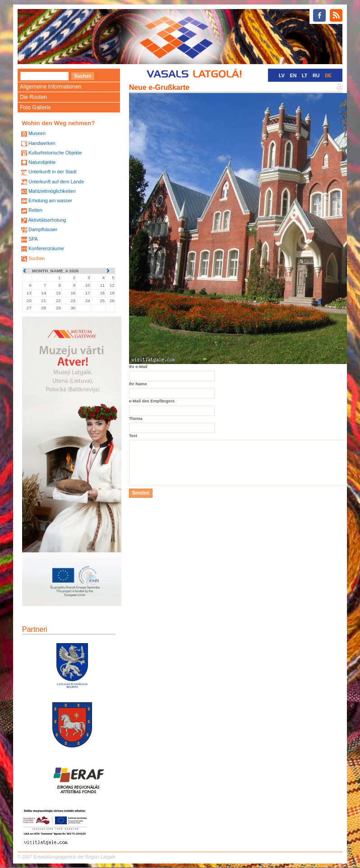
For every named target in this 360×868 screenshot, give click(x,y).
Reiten (35, 210)
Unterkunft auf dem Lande (56, 182)
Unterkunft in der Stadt (53, 172)
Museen (37, 133)
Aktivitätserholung (47, 220)
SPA (33, 239)
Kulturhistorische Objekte (55, 153)
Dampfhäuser (43, 229)
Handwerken (42, 143)
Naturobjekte (42, 162)
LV (282, 75)
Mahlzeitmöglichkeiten (52, 191)
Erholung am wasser (50, 201)
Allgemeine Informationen (51, 87)
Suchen (37, 258)
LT (305, 75)
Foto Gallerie (35, 107)
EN (293, 75)
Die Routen (33, 97)
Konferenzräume (46, 248)
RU (316, 75)
